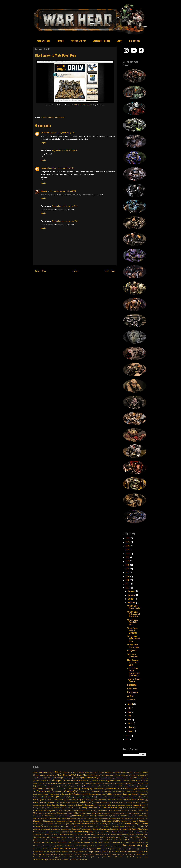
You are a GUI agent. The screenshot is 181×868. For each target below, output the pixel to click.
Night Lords (106, 821)
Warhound (115, 854)
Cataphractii (66, 786)
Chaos (86, 786)
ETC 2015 (64, 797)
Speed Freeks (67, 837)
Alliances (96, 775)
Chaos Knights (96, 786)
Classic (47, 789)
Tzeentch (143, 849)
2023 (128, 550)
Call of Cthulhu (107, 784)
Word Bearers (121, 857)
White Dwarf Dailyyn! (83, 105)
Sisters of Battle (137, 832)
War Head (102, 852)
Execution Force (112, 797)
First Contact (112, 800)
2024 (128, 546)
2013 (128, 588)
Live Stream (66, 816)
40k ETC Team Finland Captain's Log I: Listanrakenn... (134, 672)
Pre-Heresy (120, 826)
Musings (37, 821)
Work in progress (137, 857)
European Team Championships (82, 797)
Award (127, 778)
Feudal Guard (47, 800)
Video (73, 852)
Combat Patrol (98, 789)
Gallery (120, 41)
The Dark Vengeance (84, 842)
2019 (128, 565)
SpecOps (57, 837)
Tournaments (132, 846)
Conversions (43, 791)
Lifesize (57, 816)
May (129, 716)
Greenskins (89, 805)
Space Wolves (46, 837)
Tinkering (94, 846)
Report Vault (134, 41)
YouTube (82, 860)
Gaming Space (131, 803)
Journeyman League (128, 811)
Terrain (44, 842)
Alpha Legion (123, 775)
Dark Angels (104, 792)
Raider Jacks (132, 689)
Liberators (48, 816)
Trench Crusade (83, 849)
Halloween (111, 805)
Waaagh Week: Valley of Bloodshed (133, 630)
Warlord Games (127, 854)
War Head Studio (49, 854)
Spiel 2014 (87, 837)
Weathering (51, 857)
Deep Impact (132, 685)
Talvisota (103, 840)
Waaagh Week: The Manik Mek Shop (134, 639)
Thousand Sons (48, 846)
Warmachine (140, 854)
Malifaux (114, 816)
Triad (94, 849)
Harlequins (37, 808)
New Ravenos (84, 821)
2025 (128, 542)
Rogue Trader (87, 829)
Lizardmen (77, 816)
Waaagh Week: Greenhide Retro (133, 622)
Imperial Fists (39, 811)
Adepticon (119, 773)
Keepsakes (61, 813)
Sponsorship (98, 837)
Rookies (113, 829)
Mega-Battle (54, 818)
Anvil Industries (39, 778)
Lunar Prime (89, 816)
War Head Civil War (78, 41)
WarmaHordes (39, 857)
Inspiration (80, 811)
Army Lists (90, 778)
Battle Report (56, 781)
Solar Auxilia (78, 835)
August (131, 704)
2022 (128, 554)
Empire (143, 794)
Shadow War (109, 832)
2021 (128, 557)
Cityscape (143, 786)
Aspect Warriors (117, 778)
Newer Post (41, 271)
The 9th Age (55, 842)
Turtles (115, 849)
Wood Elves (109, 857)
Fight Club (84, 800)
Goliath (79, 805)
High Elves (47, 808)
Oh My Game (132, 651)
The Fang (98, 842)
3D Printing (66, 773)
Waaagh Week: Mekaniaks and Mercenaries (134, 614)
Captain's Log (142, 783)
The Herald (116, 842)
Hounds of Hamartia (130, 808)
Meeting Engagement (40, 819)
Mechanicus (141, 816)
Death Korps (140, 792)
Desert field (66, 794)
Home (76, 271)
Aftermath (131, 700)
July (129, 708)
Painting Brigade (115, 824)
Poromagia (64, 826)
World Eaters (39, 860)
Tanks (111, 840)
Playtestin (54, 827)
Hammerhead (139, 805)
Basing (145, 778)
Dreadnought (94, 794)
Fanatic (136, 797)
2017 (128, 572)
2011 (128, 739)
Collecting (85, 789)
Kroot (96, 813)
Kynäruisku (106, 813)
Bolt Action (44, 783)
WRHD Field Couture (54, 860)
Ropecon (123, 829)
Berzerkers (95, 781)
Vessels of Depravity (61, 852)
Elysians (118, 794)
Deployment (55, 794)
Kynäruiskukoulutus (119, 813)
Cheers (123, 786)
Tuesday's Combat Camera (134, 680)
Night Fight (95, 821)
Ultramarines (38, 852)
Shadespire (97, 832)
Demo (46, 794)
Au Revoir (131, 696)
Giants (71, 805)
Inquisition (69, 811)
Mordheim (142, 819)
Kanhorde (39, 813)
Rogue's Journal (100, 829)
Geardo (143, 803)
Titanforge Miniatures (113, 846)
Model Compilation (117, 818)
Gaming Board (118, 803)
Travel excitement (62, 849)
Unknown (45, 133)
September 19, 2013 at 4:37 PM (64, 151)
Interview (91, 811)
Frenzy (44, 191)
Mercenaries (75, 819)
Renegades (76, 829)
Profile (142, 826)
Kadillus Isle (143, 811)
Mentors (65, 818)
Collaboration (73, 789)
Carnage (56, 786)
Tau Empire (120, 840)
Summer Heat (42, 840)
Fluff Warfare (124, 800)
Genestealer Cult (39, 805)
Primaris (132, 826)
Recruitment (65, 829)
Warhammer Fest (65, 854)
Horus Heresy (110, 808)
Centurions (76, 786)
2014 (128, 584)
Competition (143, 789)
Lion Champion (133, 692)
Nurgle (36, 824)
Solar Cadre (89, 835)
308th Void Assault (41, 773)
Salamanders (55, 832)
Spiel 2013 (78, 837)
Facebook (122, 797)
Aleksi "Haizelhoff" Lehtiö (68, 775)
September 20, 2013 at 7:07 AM (61, 168)
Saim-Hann (44, 832)
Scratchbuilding (80, 832)
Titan (102, 846)
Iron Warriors (114, 811)
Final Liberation (99, 800)
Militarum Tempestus (101, 819)
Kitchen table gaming (83, 813)
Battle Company (41, 781)
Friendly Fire (64, 803)
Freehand (52, 803)
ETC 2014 (51, 797)
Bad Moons (136, 778)
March (130, 723)
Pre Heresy (107, 826)
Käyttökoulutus (50, 813)
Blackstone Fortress (121, 781)
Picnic (46, 827)
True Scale (106, 849)
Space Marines (135, 835)
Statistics (119, 837)
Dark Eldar (116, 792)
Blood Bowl (135, 781)
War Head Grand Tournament (124, 852)
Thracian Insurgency (79, 846)
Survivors (68, 840)
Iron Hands (102, 811)
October (131, 599)
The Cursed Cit (69, 843)
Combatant (111, 789)
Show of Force (123, 832)
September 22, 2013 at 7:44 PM (65, 221)
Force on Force (138, 800)
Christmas (133, 786)
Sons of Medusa (102, 835)
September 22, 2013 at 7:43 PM (65, 206)
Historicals (58, 808)
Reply (43, 143)
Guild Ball (101, 805)
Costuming (58, 792)
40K (74, 773)
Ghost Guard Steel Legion (57, 805)
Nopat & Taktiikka (139, 821)
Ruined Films (137, 829)
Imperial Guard (55, 811)
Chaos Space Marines (111, 786)
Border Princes (56, 783)
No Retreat (125, 821)
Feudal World (59, 800)
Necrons (72, 821)
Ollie (61, 824)
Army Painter (105, 778)
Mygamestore (49, 821)
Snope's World (65, 835)
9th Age (93, 773)
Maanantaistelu (103, 816)
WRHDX (66, 860)
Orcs (98, 824)
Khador (70, 813)
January (131, 731)
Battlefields (72, 781)
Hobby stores (87, 808)
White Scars (85, 857)
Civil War (37, 789)
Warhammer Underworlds (83, 854)
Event (102, 797)
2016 (128, 576)
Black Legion (106, 781)
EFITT (104, 794)
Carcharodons (47, 118)
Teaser (143, 840)
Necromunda (60, 821)
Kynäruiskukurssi (133, 813)
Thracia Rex (62, 846)
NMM (116, 821)
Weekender (62, 857)
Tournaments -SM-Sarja (41, 849)
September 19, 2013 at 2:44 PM (63, 133)
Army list (77, 778)
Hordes (99, 808)
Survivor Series (56, 840)
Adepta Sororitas (105, 773)
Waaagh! (90, 852)
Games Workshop (101, 803)
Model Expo (132, 818)
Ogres (43, 824)
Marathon (131, 816)
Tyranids (124, 849)
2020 (128, 561)
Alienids (86, 775)
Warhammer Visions (102, 854)
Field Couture (71, 800)
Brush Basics (77, 784)
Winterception (97, 857)
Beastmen (85, 781)
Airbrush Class (49, 775)
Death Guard (127, 792)
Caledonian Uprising (91, 783)
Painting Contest (130, 824)
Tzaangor (133, 849)
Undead (48, 852)
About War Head (43, 41)
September (132, 602)
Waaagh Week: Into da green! (133, 646)
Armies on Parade (54, 778)
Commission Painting (101, 41)
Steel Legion (130, 837)
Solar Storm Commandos (133, 655)
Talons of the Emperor (90, 840)
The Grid (60, 41)
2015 (128, 580)
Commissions (126, 789)
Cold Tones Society (59, 789)
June (130, 712)
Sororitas (113, 835)
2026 (128, 538)
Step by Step (143, 837)
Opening (68, 824)
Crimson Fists (83, 792)
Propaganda (46, 829)
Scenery (65, 832)
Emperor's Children (131, 794)
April (130, 719)
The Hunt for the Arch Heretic (133, 843)
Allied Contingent (109, 775)
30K (54, 772)
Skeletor (46, 835)
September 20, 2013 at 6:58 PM (63, 191)
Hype (144, 808)
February (131, 727)
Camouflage (118, 784)
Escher (35, 797)
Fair (129, 797)
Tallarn (77, 840)
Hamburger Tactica (124, 805)
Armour (68, 778)
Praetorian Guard (93, 827)
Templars (36, 843)
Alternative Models (138, 775)
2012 (128, 736)
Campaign (128, 783)
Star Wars (109, 837)
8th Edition (83, 773)
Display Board (79, 794)
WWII (74, 860)
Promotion (37, 829)
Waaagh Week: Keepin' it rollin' (134, 607)
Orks (104, 824)
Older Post (110, 271)
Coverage (69, 791)
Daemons (93, 792)
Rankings (56, 829)
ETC (42, 797)
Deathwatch (37, 794)
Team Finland (133, 840)
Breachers (67, 784)
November (132, 595)
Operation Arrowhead (83, 824)
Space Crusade (123, 835)
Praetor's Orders (78, 826)
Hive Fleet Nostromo (72, 808)
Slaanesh (55, 835)
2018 (128, 569)
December (132, 591)
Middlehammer (86, 819)
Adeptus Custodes (133, 773)
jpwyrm (44, 168)
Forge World (39, 803)
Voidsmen (81, 852)
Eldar (110, 794)
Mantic (122, 816)
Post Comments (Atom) (81, 280)
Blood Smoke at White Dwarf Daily (133, 662)
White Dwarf (60, 118)
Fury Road (75, 803)
